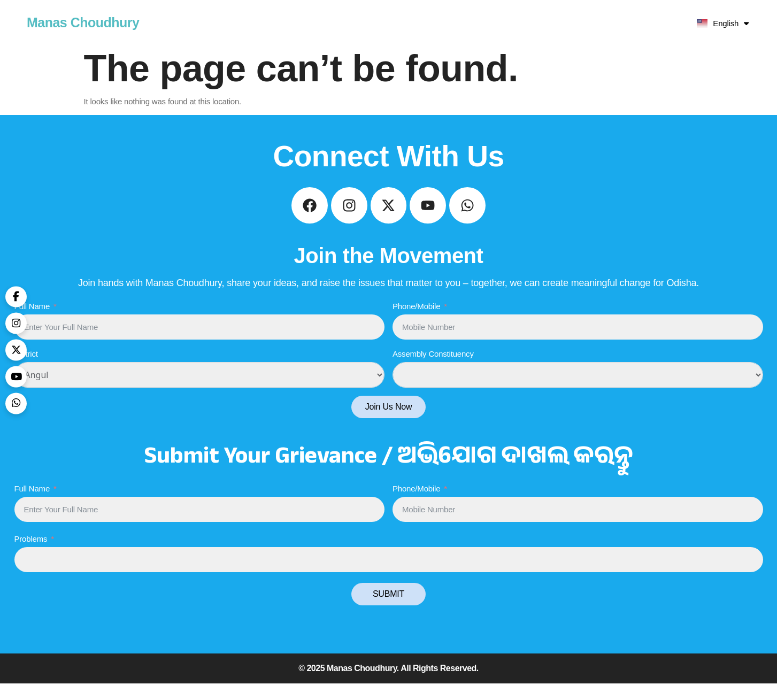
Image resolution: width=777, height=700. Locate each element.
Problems (31, 555)
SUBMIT (388, 610)
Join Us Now (389, 423)
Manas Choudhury (83, 22)
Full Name (32, 322)
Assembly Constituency (433, 370)
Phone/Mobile (416, 322)
